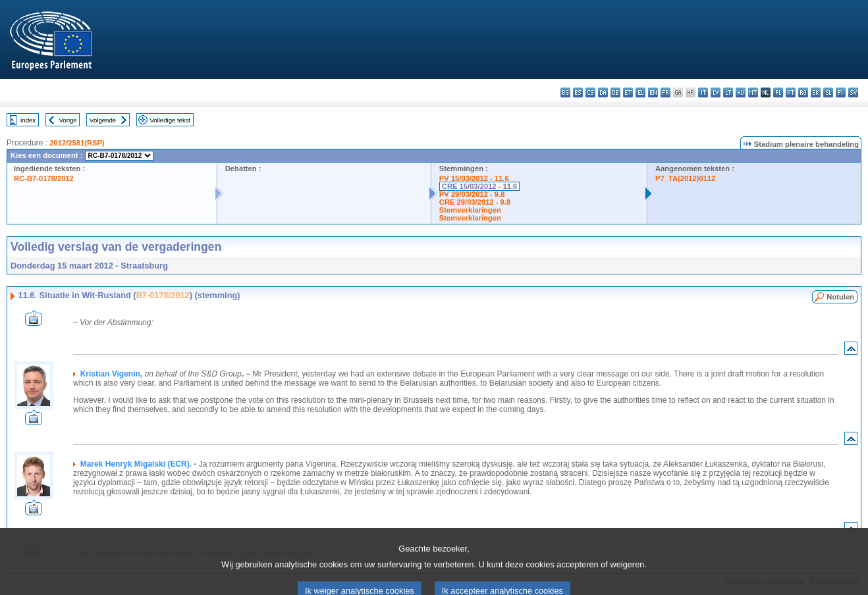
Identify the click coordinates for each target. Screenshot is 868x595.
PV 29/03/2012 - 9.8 (472, 194)
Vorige (68, 120)
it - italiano (703, 92)
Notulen (840, 297)
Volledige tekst (170, 120)
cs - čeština (590, 92)
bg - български (565, 92)
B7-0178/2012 (163, 295)
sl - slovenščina (828, 92)
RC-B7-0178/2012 (44, 178)
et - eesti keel (628, 92)
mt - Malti (753, 92)
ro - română (803, 92)
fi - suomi (841, 92)
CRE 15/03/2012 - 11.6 (479, 186)
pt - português (791, 92)
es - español (578, 92)
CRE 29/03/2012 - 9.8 (475, 202)
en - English (653, 92)
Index (28, 120)
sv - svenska (853, 92)
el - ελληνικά (640, 92)
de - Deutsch (615, 92)
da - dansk (603, 92)
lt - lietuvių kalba (728, 92)
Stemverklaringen (470, 210)
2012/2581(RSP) (77, 143)
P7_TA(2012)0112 (685, 178)
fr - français (665, 92)
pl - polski (778, 92)
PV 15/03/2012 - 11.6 (474, 178)
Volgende (103, 120)
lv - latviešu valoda (716, 92)
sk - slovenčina (816, 92)
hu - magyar (741, 92)
